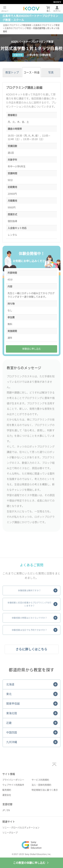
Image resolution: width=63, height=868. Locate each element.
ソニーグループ (10, 833)
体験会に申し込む (32, 349)
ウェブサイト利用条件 (13, 785)
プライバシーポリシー (13, 780)
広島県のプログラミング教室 (47, 25)
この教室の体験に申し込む (32, 863)
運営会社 (7, 795)
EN (8, 810)
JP (4, 810)
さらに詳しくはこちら (32, 649)
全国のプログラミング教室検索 (17, 25)
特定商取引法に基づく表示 (45, 790)
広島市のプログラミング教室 (18, 28)
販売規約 (7, 790)
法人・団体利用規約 (41, 785)
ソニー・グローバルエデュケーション (21, 828)
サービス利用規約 (40, 780)
